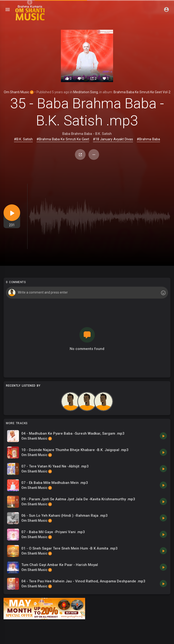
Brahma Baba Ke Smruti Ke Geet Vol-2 (142, 92)
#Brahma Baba (148, 139)
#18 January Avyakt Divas (113, 139)
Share (80, 155)
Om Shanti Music (19, 92)
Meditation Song (86, 92)
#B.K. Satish (23, 139)
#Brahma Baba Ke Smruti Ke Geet (63, 139)
